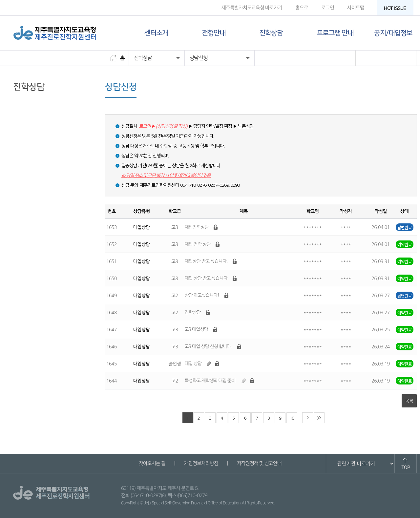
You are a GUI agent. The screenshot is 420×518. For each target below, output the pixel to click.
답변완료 (405, 227)
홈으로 (302, 8)
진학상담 (271, 33)
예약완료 (405, 244)
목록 (409, 401)
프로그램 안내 (335, 33)
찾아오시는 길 (152, 463)
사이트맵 (356, 8)
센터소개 (156, 33)
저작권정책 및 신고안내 (259, 463)
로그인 (328, 8)
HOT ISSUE (397, 8)
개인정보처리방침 (201, 463)
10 (292, 418)
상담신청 (23, 111)
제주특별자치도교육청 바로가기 (252, 8)
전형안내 (214, 33)
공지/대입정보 (393, 33)
